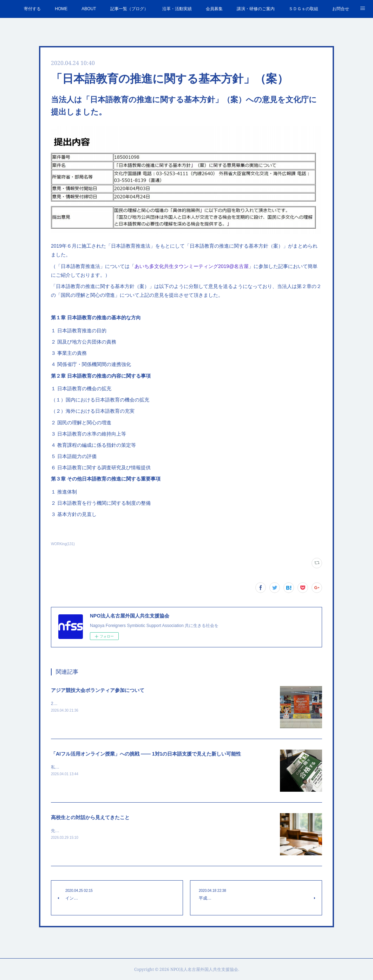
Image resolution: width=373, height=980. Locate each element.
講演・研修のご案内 (256, 9)
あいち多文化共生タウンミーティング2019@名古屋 (192, 266)
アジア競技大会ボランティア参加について (98, 690)
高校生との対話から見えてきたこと (90, 817)
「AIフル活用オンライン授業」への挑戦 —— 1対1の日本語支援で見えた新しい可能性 (146, 754)
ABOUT (89, 9)
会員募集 (214, 9)
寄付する (32, 9)
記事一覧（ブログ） (129, 9)
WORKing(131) (63, 544)
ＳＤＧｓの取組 (303, 9)
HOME (61, 9)
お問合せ (341, 9)
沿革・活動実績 (177, 9)
